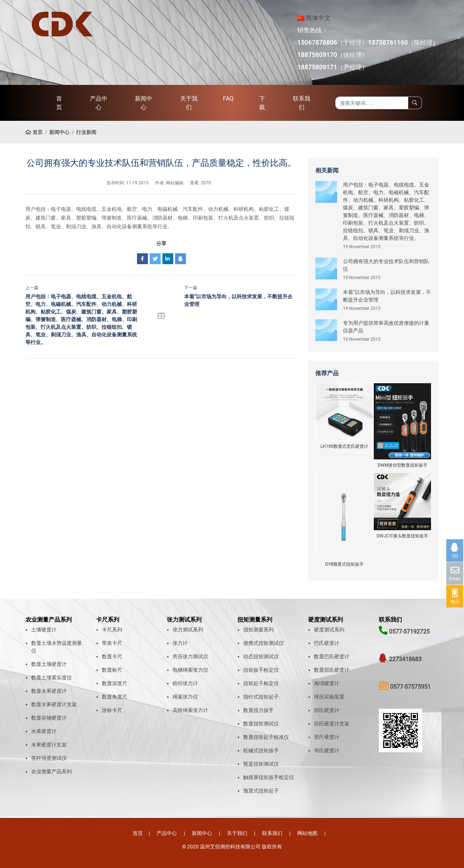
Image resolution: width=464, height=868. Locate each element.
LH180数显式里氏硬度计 (344, 446)
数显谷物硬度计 (49, 718)
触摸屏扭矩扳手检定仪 (269, 777)
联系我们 (302, 103)
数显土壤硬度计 (49, 664)
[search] (415, 103)
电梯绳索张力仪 (190, 670)
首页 (59, 103)
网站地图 (307, 833)
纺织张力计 (185, 683)
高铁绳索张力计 (190, 710)
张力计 (180, 643)
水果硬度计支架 (49, 745)
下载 (262, 103)
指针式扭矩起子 (261, 697)
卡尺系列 (112, 630)
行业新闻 (86, 132)
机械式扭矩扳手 (261, 750)
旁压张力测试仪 (190, 656)
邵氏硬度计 (327, 710)
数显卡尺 (112, 656)
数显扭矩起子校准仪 (266, 737)
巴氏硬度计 (327, 643)
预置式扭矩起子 (261, 791)
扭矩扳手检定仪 (261, 670)
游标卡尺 (112, 710)
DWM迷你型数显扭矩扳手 (403, 465)
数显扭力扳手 (258, 710)
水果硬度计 (44, 731)
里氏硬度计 (327, 737)
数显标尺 (112, 670)
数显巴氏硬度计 (332, 656)
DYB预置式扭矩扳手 (344, 564)
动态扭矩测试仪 (261, 656)
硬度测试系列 (329, 630)
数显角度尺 (115, 697)
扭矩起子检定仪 (261, 683)
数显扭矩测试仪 (261, 724)
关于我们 (189, 103)
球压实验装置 (329, 697)
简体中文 (318, 18)
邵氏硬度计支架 (332, 724)
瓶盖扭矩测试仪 (261, 764)
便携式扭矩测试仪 (264, 643)
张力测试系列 (188, 630)
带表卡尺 (112, 643)
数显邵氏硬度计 (332, 670)
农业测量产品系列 (51, 771)
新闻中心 (144, 103)
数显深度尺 (115, 683)
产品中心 (99, 103)
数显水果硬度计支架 (54, 704)
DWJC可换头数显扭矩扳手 (402, 536)
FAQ (228, 99)
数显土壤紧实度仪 (51, 677)
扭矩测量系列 (258, 630)
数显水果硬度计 (49, 691)
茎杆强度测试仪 (49, 758)
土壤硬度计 (44, 630)
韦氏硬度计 (327, 750)
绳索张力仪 (185, 697)
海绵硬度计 (327, 683)
